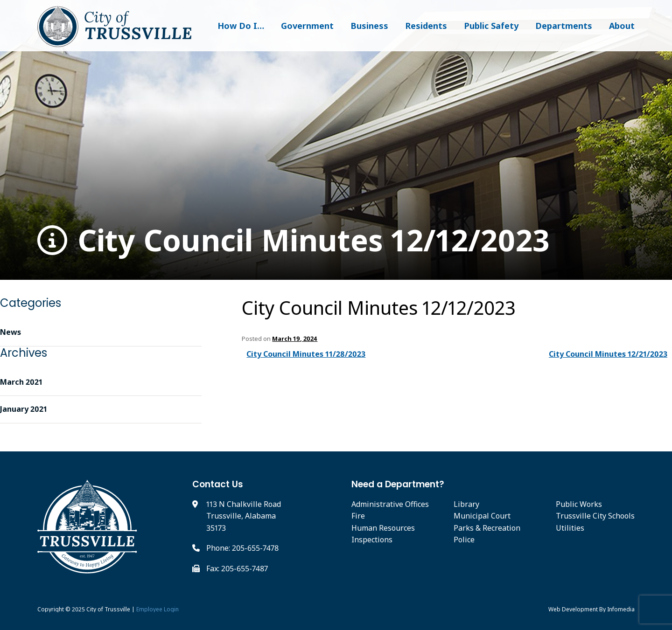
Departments (564, 26)
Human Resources (383, 528)
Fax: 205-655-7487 (237, 568)
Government (307, 26)
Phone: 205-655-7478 (242, 548)
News (10, 332)
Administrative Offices (390, 504)
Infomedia (621, 609)
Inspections (372, 540)
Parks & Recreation (487, 528)
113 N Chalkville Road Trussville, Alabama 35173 (244, 516)
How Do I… (241, 26)
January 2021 (24, 409)
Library (466, 504)
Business (369, 26)
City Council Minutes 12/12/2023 (294, 240)
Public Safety (491, 26)
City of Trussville (108, 609)
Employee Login (157, 609)
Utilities (570, 528)
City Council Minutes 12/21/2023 (608, 354)
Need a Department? (398, 484)
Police (464, 540)
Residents (426, 26)
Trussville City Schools (595, 516)
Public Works (579, 504)
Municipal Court (482, 516)
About (622, 26)
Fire (358, 516)
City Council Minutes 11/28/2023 (306, 354)
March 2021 (21, 382)
